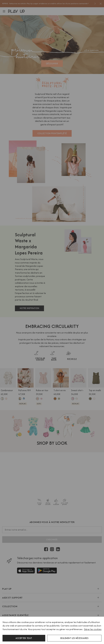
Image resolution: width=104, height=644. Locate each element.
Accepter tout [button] (24, 638)
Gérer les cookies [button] (93, 629)
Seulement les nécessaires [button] (74, 638)
